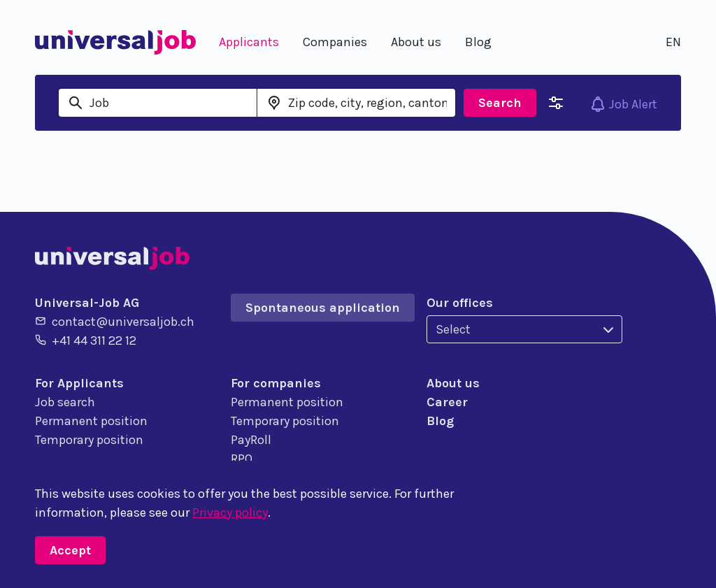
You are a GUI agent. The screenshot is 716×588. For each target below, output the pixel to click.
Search (500, 103)
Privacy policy (230, 512)
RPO (242, 459)
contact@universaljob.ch (115, 321)
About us (453, 383)
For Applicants (79, 383)
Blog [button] (478, 42)
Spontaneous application (323, 308)
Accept (70, 550)
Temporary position (89, 440)
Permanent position (91, 421)
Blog (440, 421)
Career (447, 402)
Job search (65, 402)
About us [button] (416, 42)
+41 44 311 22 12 (86, 340)
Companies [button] (335, 42)
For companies (276, 383)
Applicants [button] (249, 42)
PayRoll (251, 440)
